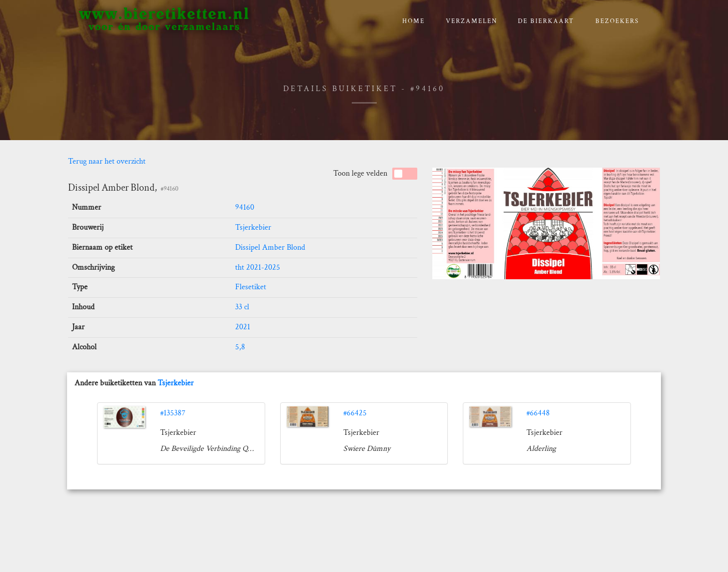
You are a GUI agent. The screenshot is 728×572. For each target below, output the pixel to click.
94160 (245, 207)
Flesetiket (251, 287)
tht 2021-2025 (258, 267)
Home (414, 21)
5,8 (240, 347)
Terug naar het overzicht (107, 161)
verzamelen (472, 21)
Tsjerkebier (253, 227)
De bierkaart (546, 21)
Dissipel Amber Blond (270, 247)
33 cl (242, 307)
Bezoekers (617, 21)
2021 (243, 327)
